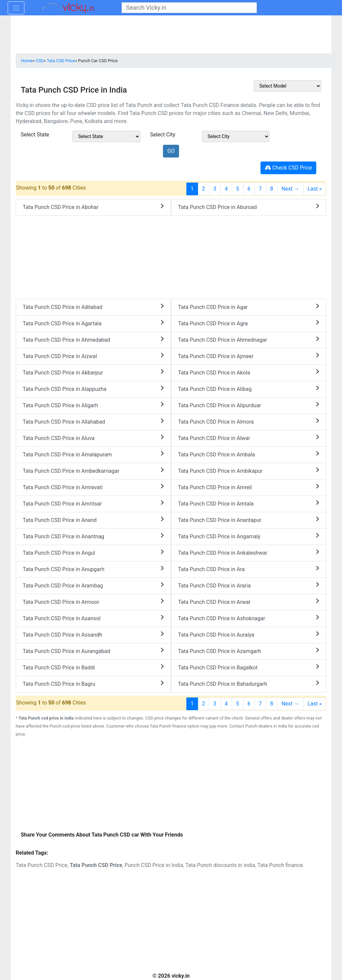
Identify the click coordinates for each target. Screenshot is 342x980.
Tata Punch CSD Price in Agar (249, 307)
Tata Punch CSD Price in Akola (249, 372)
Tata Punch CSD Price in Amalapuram (93, 454)
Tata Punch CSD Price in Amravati (93, 487)
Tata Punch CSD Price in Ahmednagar (249, 340)
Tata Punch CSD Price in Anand (93, 520)
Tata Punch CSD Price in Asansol (93, 618)
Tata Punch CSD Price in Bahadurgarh (249, 684)
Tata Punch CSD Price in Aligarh (93, 405)
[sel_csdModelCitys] (236, 136)
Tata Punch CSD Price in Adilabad (93, 307)
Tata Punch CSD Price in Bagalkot (249, 667)
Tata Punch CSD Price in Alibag (249, 389)
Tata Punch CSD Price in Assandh (93, 634)
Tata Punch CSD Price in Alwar (249, 438)
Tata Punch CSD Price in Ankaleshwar (249, 553)
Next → (290, 189)
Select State (35, 135)
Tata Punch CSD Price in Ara (249, 569)
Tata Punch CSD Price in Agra (249, 323)
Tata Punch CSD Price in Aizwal (93, 356)
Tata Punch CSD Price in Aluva (93, 438)
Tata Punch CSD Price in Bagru (93, 684)
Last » (315, 189)
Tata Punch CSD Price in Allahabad (93, 421)
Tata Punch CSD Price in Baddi (93, 667)
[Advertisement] (171, 785)
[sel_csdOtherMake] (288, 86)
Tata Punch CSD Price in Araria (249, 585)
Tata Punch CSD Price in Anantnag (93, 536)
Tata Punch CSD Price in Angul (93, 553)
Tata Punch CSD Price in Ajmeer (249, 356)
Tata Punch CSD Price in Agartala (93, 323)
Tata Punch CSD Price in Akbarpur (93, 372)
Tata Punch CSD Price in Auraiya (249, 634)
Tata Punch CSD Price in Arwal (249, 602)
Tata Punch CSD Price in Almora (249, 421)
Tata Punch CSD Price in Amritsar (93, 503)
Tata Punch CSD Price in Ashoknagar (249, 618)
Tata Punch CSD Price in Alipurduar (249, 405)
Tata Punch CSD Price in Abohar (93, 207)
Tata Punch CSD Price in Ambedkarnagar (93, 471)
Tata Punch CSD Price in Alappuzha (93, 389)
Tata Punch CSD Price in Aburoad (249, 207)
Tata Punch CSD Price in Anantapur (249, 520)
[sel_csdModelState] (106, 136)
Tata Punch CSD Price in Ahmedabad (93, 340)
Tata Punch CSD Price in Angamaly (249, 536)
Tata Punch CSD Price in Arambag (93, 585)
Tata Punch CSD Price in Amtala (249, 503)
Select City (163, 135)
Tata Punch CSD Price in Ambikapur (249, 471)
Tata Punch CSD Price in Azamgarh (249, 651)
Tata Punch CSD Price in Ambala (249, 454)
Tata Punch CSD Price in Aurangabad (93, 651)
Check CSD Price (288, 168)
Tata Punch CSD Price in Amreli (249, 487)
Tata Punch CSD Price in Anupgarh (93, 569)
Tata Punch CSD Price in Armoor (93, 602)
